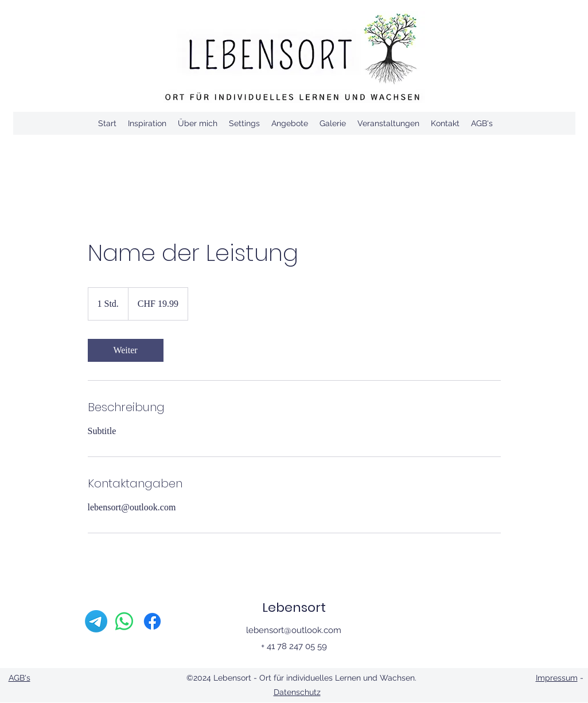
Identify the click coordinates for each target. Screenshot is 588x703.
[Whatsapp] (124, 621)
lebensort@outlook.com (294, 630)
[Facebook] (152, 621)
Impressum (557, 678)
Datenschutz (297, 692)
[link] (126, 350)
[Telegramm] (96, 621)
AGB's (20, 678)
